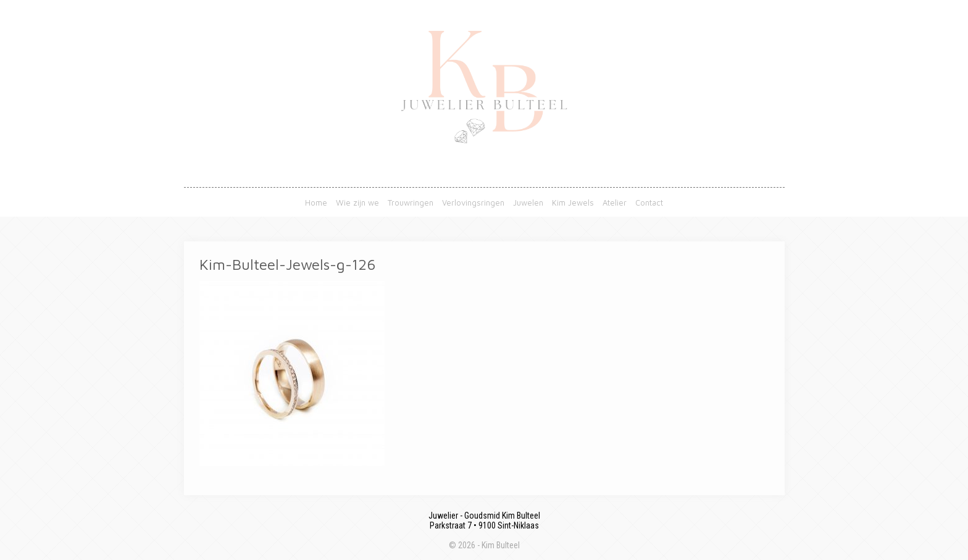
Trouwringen (411, 203)
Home (316, 203)
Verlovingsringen (473, 203)
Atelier (615, 203)
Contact (649, 203)
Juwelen (528, 203)
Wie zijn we (357, 203)
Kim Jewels (573, 203)
